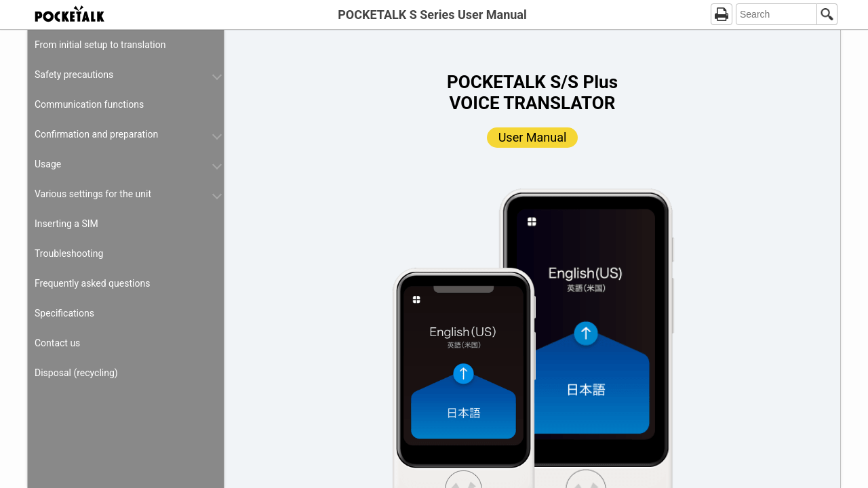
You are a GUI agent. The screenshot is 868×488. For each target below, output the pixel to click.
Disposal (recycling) (76, 373)
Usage (48, 164)
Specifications (64, 313)
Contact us (57, 343)
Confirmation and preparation (96, 134)
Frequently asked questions (92, 283)
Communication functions (89, 104)
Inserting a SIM (66, 224)
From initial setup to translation (100, 45)
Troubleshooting (69, 253)
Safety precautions (74, 75)
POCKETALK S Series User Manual (432, 15)
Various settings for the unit (93, 194)
